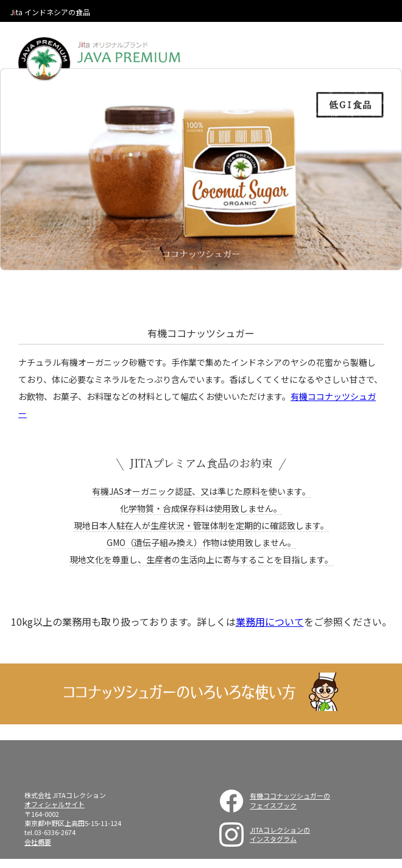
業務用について (270, 621)
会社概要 (38, 842)
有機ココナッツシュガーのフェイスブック (290, 800)
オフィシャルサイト (55, 804)
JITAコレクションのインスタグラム (280, 834)
